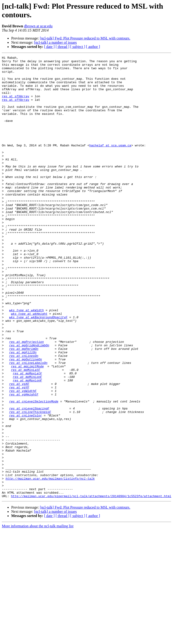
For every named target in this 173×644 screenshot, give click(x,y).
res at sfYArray (16, 109)
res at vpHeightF (24, 462)
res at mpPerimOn (24, 408)
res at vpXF (19, 450)
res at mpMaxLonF (27, 445)
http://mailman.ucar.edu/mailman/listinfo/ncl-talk (50, 563)
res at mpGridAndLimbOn (29, 403)
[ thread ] (62, 47)
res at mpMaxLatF (27, 437)
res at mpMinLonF (27, 441)
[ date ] (49, 47)
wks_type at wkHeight (29, 365)
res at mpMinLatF (26, 433)
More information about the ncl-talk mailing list (38, 614)
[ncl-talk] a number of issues (55, 42)
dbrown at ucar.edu (38, 26)
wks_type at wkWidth (26, 361)
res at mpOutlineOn (25, 420)
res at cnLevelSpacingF (29, 479)
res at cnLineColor (25, 488)
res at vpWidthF (23, 458)
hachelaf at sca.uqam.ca (110, 163)
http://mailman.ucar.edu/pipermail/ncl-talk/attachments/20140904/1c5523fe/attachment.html (91, 584)
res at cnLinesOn (24, 416)
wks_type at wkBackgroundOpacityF (38, 370)
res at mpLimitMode (27, 429)
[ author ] (93, 47)
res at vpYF (19, 454)
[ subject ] (78, 47)
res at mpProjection (26, 399)
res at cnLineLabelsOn (28, 424)
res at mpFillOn (23, 412)
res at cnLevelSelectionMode (34, 471)
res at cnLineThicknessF (30, 483)
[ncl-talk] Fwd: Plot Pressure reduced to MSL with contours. (85, 38)
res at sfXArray (16, 105)
